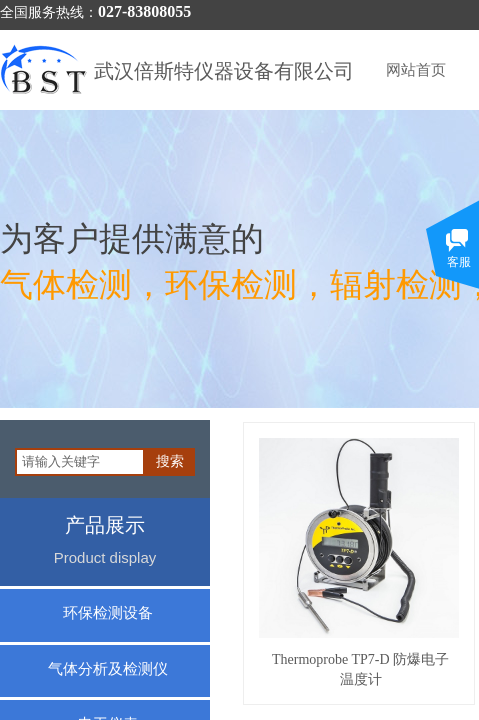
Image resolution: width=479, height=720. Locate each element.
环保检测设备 (108, 613)
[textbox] (80, 462)
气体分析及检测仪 (108, 669)
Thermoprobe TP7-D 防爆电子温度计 (360, 669)
